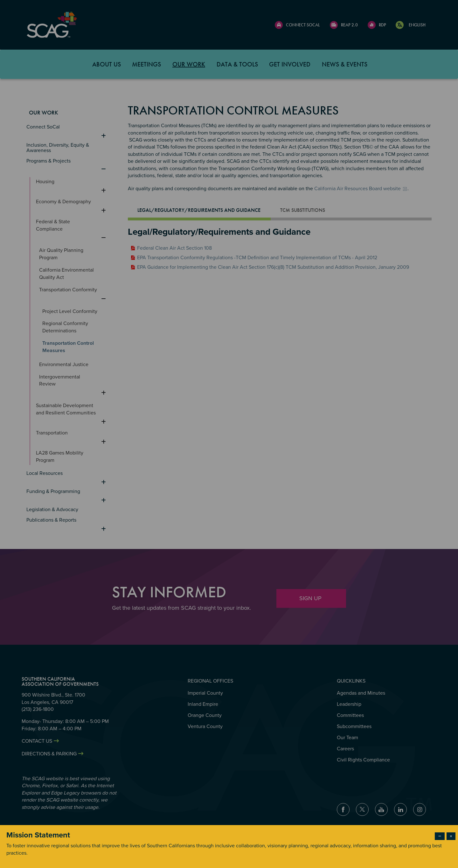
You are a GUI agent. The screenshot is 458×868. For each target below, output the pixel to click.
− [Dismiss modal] (440, 836)
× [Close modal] (451, 836)
